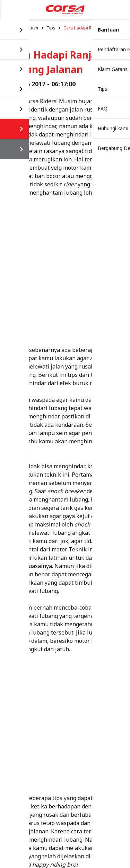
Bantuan (30, 28)
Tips (51, 28)
